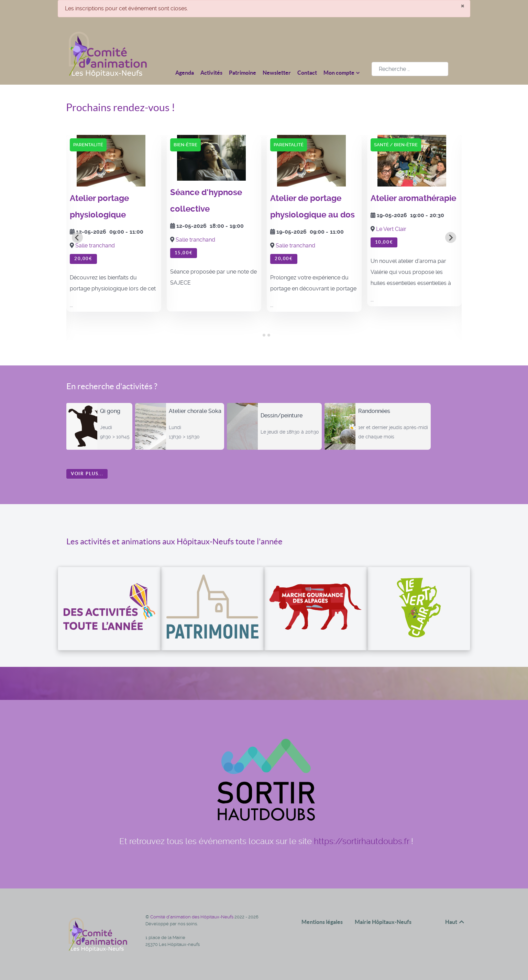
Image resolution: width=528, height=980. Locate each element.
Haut (455, 922)
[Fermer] (463, 6)
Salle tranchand (95, 246)
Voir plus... (87, 474)
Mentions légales (322, 922)
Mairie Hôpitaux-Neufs (383, 922)
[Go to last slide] (77, 237)
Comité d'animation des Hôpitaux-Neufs (192, 917)
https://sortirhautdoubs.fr (361, 841)
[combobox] (410, 69)
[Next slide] (451, 237)
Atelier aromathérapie (413, 198)
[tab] (259, 335)
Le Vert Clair (391, 229)
